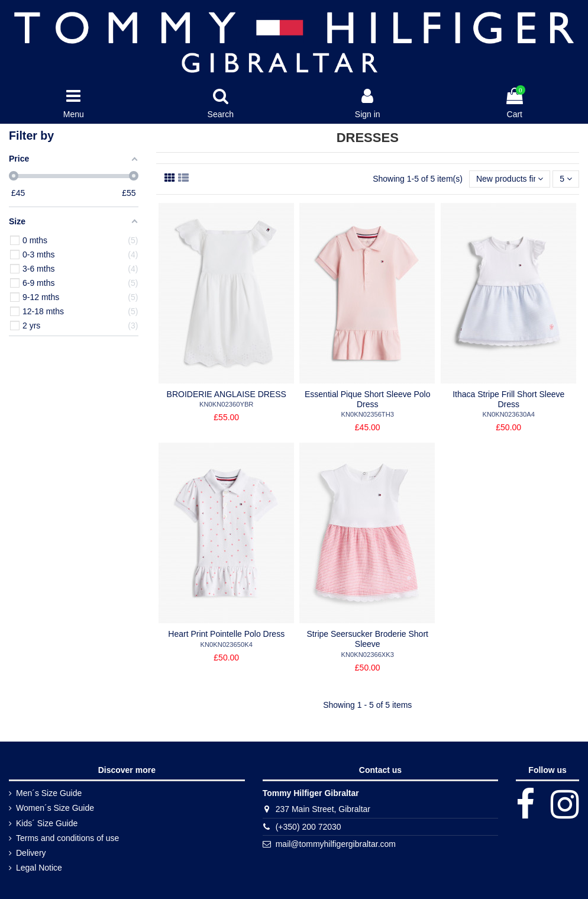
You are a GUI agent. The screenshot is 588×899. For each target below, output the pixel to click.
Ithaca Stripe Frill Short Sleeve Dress (508, 399)
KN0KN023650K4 (227, 645)
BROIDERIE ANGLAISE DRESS (227, 394)
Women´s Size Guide (55, 808)
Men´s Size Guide (49, 793)
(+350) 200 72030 (308, 827)
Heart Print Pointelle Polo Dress (226, 634)
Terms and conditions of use (67, 838)
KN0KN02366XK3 (367, 655)
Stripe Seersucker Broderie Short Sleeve (368, 639)
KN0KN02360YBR (226, 404)
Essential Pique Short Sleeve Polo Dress (367, 399)
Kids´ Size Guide (47, 823)
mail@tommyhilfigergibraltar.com (336, 844)
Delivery (31, 853)
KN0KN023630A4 (509, 414)
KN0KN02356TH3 (367, 414)
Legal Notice (39, 868)
